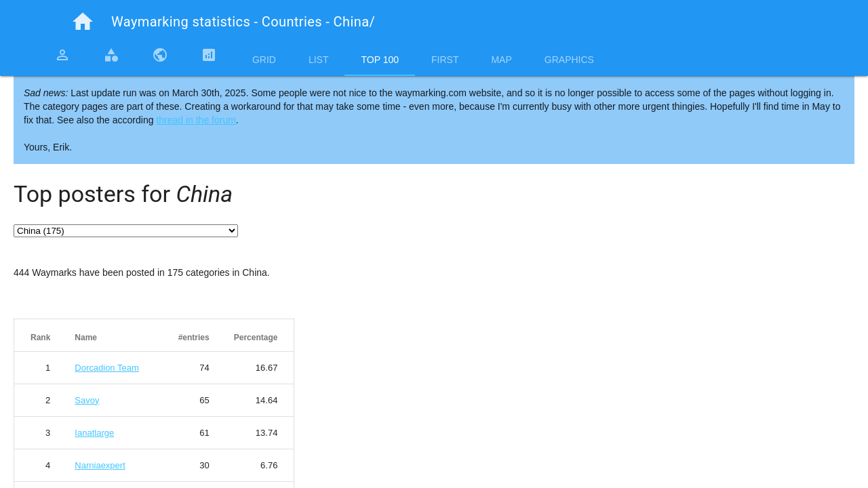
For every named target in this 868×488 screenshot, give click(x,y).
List (319, 60)
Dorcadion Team (106, 368)
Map (501, 60)
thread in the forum (196, 120)
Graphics (569, 60)
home (83, 22)
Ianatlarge (94, 433)
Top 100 (380, 60)
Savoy (87, 400)
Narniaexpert (100, 465)
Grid (264, 60)
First (445, 60)
